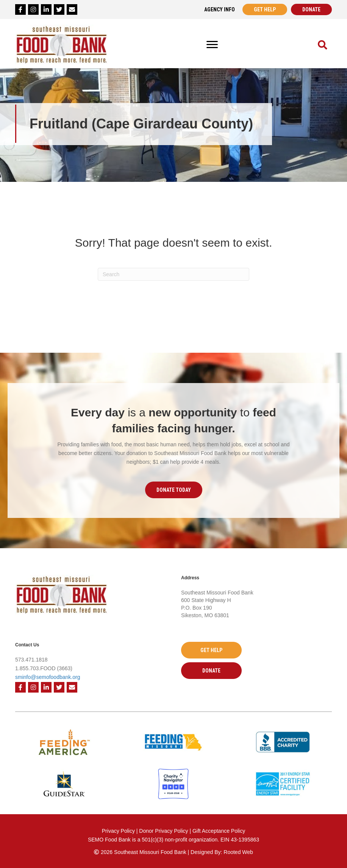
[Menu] (212, 45)
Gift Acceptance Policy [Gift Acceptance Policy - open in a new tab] (219, 831)
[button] (174, 490)
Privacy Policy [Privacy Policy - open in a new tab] (118, 831)
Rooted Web (238, 852)
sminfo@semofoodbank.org (48, 677)
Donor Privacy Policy (164, 831)
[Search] (173, 274)
